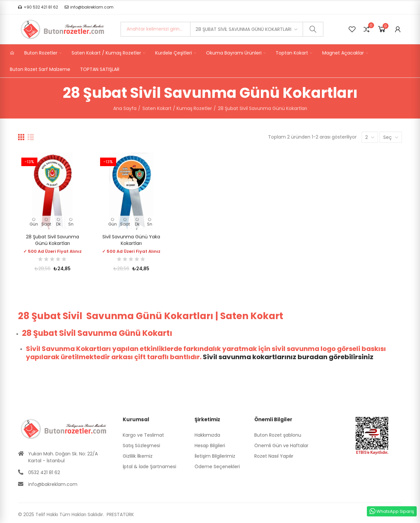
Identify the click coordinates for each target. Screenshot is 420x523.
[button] (38, 7)
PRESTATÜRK (120, 514)
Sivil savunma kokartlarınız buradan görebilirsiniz (288, 357)
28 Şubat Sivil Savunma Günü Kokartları (243, 29)
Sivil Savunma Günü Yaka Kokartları (131, 240)
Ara (313, 29)
